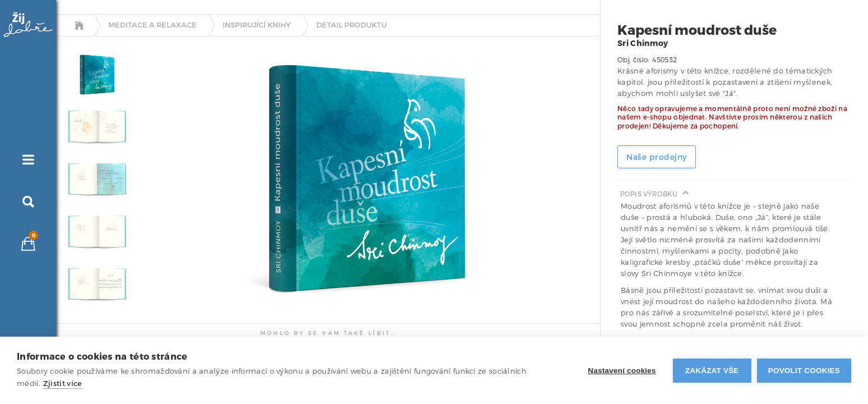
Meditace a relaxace (153, 25)
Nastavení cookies (622, 371)
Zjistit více (63, 384)
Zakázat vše (712, 371)
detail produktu (352, 25)
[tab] (94, 75)
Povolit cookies (804, 371)
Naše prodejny (657, 157)
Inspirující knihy (257, 25)
